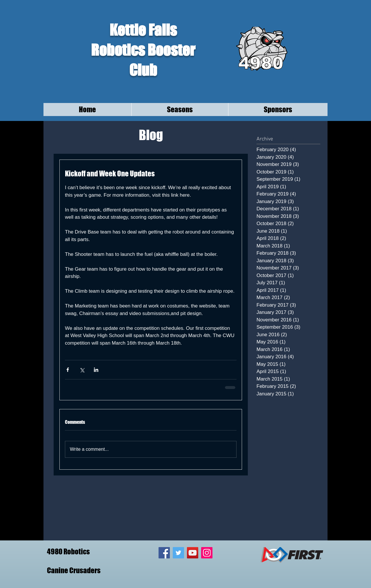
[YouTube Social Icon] (193, 553)
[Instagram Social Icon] (207, 553)
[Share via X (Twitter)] (82, 370)
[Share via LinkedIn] (96, 370)
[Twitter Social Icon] (178, 553)
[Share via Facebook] (68, 370)
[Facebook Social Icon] (164, 553)
